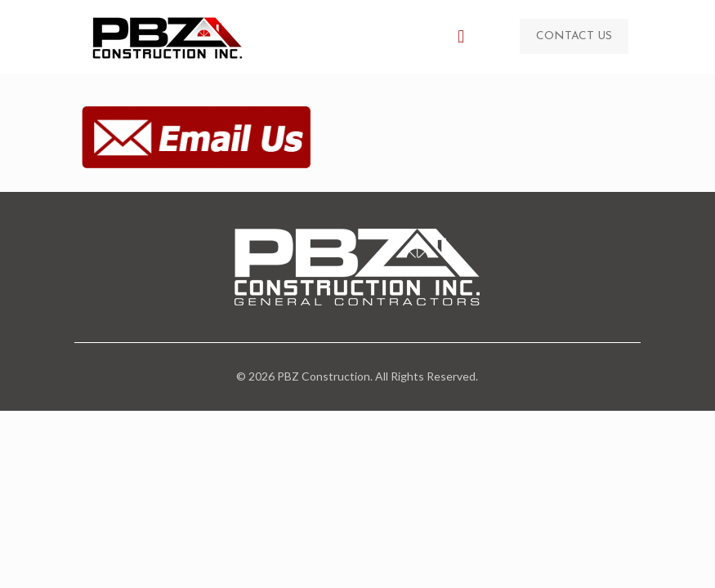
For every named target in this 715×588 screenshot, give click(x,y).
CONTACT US (574, 36)
